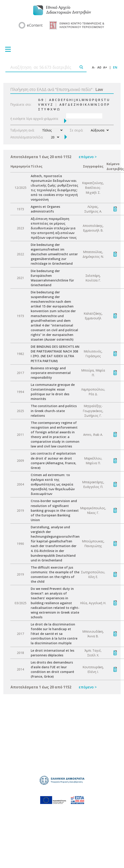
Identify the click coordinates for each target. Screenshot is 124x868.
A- (94, 67)
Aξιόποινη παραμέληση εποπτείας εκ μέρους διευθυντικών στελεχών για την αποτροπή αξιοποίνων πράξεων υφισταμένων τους (54, 228)
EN (115, 67)
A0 (99, 67)
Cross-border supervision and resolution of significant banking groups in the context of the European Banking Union (55, 510)
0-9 (41, 100)
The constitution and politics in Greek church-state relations (54, 411)
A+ (105, 67)
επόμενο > (88, 157)
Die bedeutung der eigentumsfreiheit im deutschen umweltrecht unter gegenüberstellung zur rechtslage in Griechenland (54, 254)
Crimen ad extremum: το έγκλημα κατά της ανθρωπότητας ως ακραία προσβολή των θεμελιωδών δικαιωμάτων (53, 484)
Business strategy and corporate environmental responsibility (51, 373)
